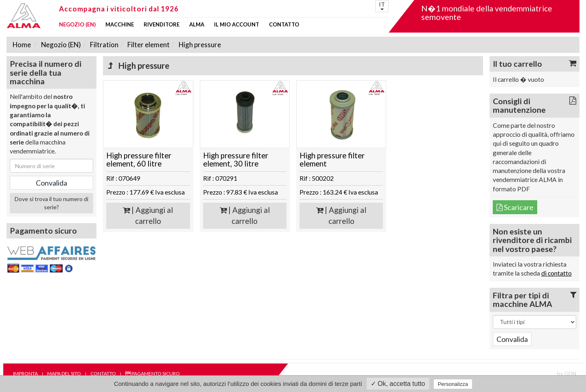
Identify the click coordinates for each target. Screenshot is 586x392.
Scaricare (515, 207)
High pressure (199, 45)
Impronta (25, 373)
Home (22, 45)
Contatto (284, 25)
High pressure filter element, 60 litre (139, 160)
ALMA (197, 25)
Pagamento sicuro (153, 373)
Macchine (120, 25)
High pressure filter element (332, 160)
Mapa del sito (64, 373)
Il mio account (237, 25)
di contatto (556, 273)
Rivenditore (162, 25)
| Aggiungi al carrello (148, 216)
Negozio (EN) (77, 25)
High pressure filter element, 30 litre (236, 160)
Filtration (104, 45)
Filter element (148, 45)
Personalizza (453, 384)
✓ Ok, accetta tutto (398, 384)
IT (382, 5)
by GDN (567, 374)
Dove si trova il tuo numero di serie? (51, 203)
